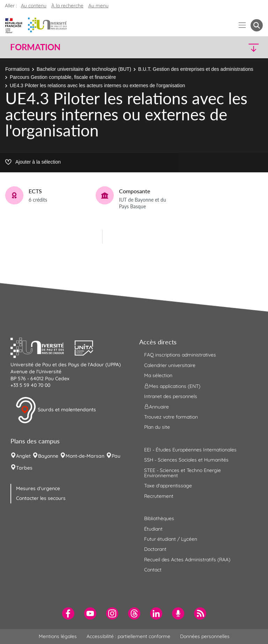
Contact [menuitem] (153, 570)
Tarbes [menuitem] (24, 468)
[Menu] (242, 25)
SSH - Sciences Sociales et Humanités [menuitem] (186, 460)
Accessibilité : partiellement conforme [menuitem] (128, 636)
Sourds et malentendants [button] (56, 410)
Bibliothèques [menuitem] (159, 518)
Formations (17, 69)
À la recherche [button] (67, 6)
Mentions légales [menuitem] (58, 636)
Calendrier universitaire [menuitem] (170, 365)
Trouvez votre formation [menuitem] (171, 417)
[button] (232, 47)
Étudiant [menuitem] (153, 529)
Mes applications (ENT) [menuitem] (172, 386)
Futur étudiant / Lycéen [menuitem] (171, 539)
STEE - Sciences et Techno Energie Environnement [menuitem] (183, 473)
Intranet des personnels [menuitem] (171, 396)
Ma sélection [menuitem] (158, 375)
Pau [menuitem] (116, 456)
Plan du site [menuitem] (157, 427)
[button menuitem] (257, 25)
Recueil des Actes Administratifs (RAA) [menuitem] (187, 560)
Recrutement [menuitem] (159, 496)
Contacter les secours (41, 498)
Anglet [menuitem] (23, 456)
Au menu (98, 6)
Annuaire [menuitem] (157, 407)
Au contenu (34, 6)
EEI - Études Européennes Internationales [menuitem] (190, 450)
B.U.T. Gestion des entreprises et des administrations (196, 69)
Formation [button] (35, 47)
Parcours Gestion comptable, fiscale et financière (63, 77)
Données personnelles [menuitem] (205, 636)
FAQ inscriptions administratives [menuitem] (180, 355)
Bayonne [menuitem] (48, 456)
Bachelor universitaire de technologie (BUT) (84, 69)
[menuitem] (68, 613)
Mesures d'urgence (38, 488)
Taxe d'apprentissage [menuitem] (168, 486)
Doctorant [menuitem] (155, 549)
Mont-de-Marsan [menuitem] (85, 456)
